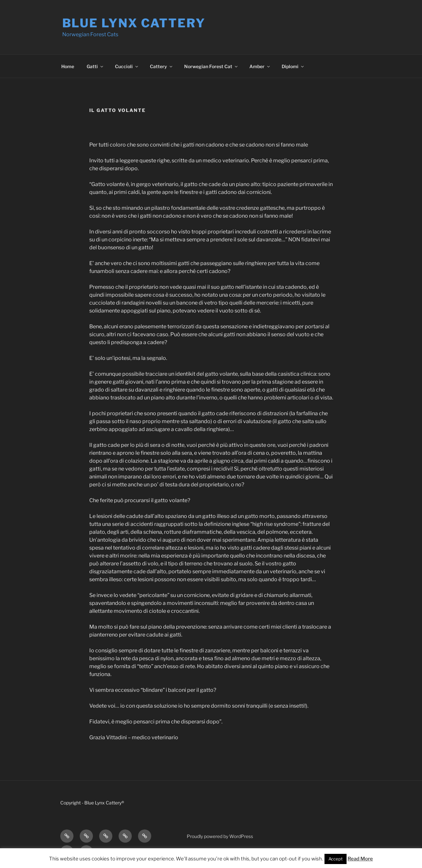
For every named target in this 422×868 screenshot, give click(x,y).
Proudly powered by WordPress (220, 836)
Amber (260, 66)
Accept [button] (336, 859)
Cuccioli (127, 66)
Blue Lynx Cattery (134, 23)
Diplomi (293, 66)
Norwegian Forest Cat (211, 66)
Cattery (162, 66)
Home (68, 66)
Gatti (95, 66)
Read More (360, 859)
